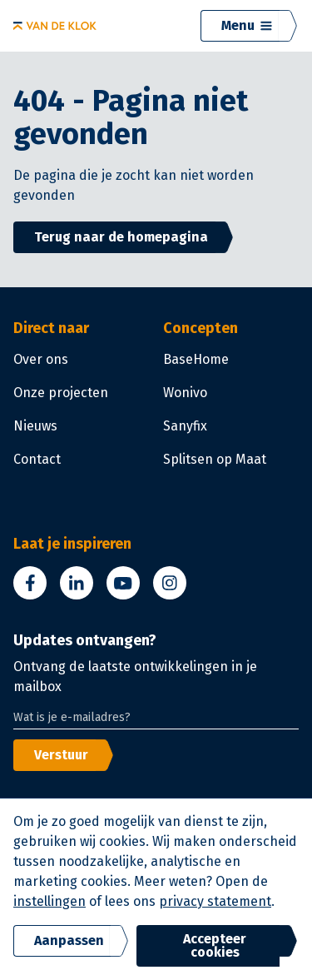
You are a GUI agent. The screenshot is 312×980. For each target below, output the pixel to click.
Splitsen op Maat (215, 459)
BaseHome (196, 359)
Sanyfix (185, 426)
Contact (37, 459)
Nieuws (35, 426)
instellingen (50, 901)
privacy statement (215, 901)
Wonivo (185, 393)
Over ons (41, 359)
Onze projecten (61, 393)
